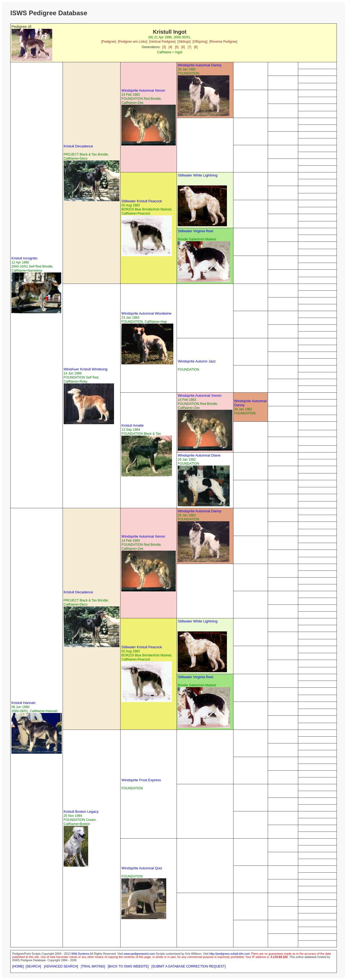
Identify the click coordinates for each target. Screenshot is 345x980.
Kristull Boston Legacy (81, 812)
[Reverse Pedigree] (223, 42)
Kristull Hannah (23, 703)
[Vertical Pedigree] (162, 42)
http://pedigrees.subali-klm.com (230, 954)
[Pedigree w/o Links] (133, 42)
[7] (190, 47)
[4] (170, 47)
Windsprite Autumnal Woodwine (146, 313)
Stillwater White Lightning (198, 175)
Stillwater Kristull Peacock (142, 201)
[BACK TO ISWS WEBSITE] (128, 966)
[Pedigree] (109, 42)
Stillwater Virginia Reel (195, 231)
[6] (183, 47)
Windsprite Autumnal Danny (199, 65)
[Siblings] (184, 42)
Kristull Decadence (78, 146)
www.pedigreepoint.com (139, 954)
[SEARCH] (33, 966)
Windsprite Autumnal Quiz (142, 868)
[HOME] (18, 966)
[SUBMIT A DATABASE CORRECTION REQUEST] (189, 966)
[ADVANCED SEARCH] (61, 966)
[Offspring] (200, 42)
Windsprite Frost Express (141, 780)
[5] (177, 47)
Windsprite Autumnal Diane (199, 455)
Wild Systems (80, 954)
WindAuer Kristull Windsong (86, 369)
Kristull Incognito (24, 258)
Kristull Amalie (133, 425)
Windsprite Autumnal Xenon (143, 90)
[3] (164, 47)
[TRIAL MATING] (93, 966)
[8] (196, 47)
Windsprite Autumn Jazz (197, 361)
